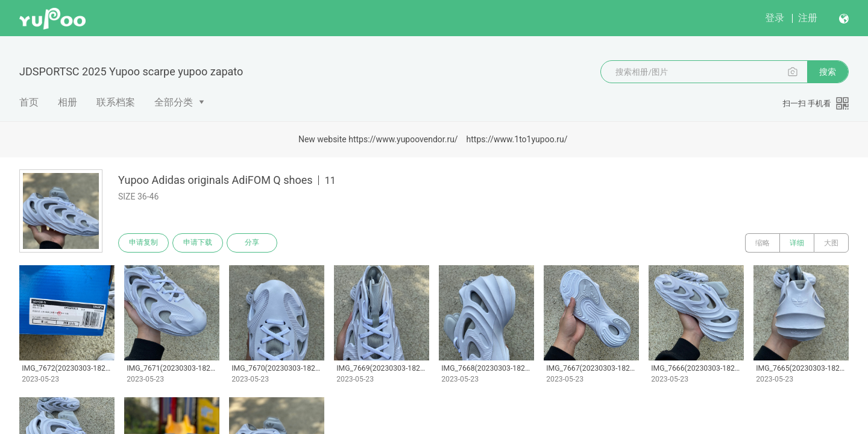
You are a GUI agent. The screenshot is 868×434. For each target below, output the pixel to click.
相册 (68, 102)
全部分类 (174, 102)
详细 (797, 243)
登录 (775, 18)
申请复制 (143, 243)
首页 (29, 102)
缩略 (763, 243)
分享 (252, 243)
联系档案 (116, 102)
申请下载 (198, 243)
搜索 (828, 72)
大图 (831, 243)
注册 (808, 18)
